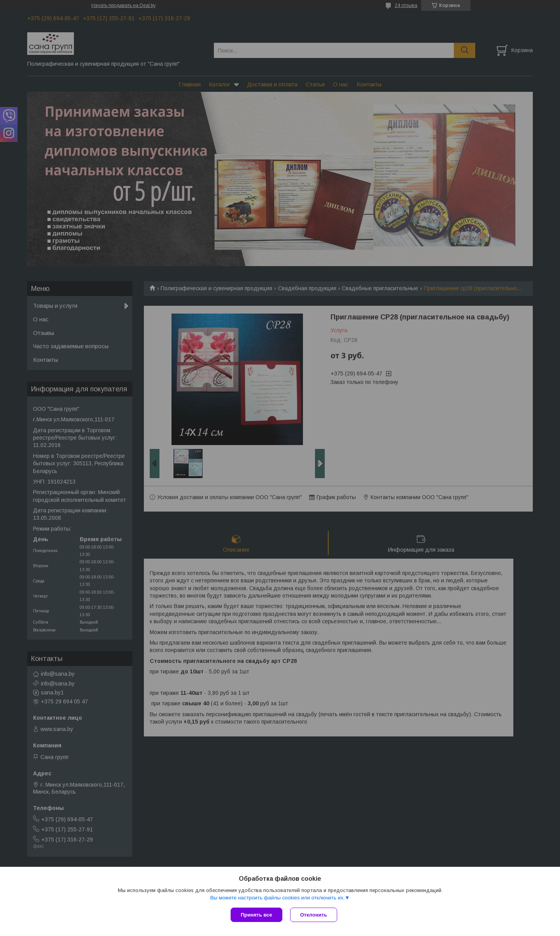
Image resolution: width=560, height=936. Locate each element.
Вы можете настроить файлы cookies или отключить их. (277, 898)
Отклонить (314, 915)
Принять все (256, 915)
